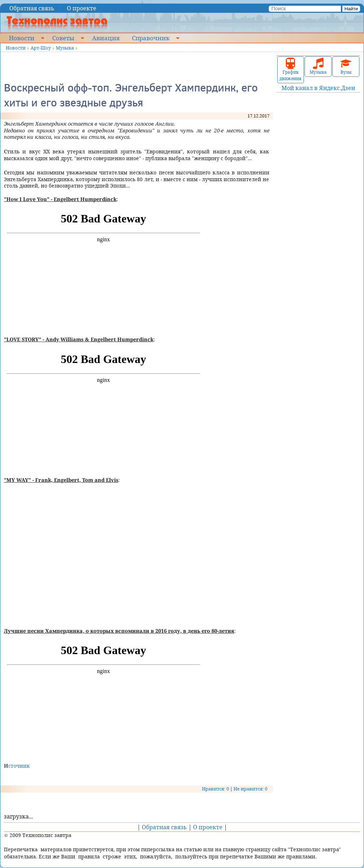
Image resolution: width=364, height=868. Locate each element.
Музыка (65, 48)
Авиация (106, 38)
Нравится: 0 (215, 789)
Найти (351, 9)
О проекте (82, 8)
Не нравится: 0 (250, 789)
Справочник (151, 38)
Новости (22, 38)
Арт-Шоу (41, 48)
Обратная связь (32, 8)
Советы (63, 38)
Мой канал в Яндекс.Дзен (318, 88)
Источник (17, 766)
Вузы (346, 66)
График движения (290, 70)
